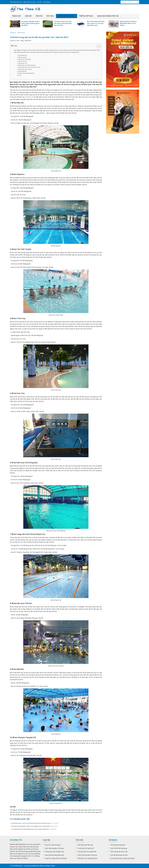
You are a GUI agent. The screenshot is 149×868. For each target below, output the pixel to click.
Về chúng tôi (47, 2)
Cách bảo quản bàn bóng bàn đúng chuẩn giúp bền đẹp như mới (63, 23)
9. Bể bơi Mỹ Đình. (22, 71)
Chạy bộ (28, 16)
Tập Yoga (50, 16)
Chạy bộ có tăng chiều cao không (56, 858)
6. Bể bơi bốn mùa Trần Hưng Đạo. (26, 65)
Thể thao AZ (29, 97)
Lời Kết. (19, 75)
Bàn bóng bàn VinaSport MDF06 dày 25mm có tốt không (128, 23)
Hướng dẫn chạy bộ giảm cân (54, 852)
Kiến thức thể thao (67, 16)
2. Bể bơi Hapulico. (22, 57)
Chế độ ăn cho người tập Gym (87, 858)
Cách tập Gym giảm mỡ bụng (87, 855)
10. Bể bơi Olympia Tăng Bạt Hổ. (26, 73)
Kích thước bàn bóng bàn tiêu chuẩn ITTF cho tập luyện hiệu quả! (96, 23)
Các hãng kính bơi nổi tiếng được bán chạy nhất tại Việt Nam (34, 829)
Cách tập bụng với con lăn (119, 852)
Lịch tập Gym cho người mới (87, 852)
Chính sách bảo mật (16, 2)
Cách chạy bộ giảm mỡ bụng (54, 848)
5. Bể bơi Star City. (22, 63)
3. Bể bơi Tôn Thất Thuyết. (24, 59)
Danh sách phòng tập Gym (108, 16)
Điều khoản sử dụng (29, 2)
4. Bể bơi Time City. (22, 61)
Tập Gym (39, 16)
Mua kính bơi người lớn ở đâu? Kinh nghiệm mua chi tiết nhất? (34, 826)
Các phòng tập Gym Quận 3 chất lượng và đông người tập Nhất (31, 23)
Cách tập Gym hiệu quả (85, 845)
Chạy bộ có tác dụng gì (52, 845)
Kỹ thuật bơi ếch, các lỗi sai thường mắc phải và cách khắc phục (35, 823)
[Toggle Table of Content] (97, 46)
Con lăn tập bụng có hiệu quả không (122, 858)
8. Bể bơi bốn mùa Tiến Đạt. (24, 69)
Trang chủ (16, 16)
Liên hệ (39, 2)
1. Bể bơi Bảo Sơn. (22, 55)
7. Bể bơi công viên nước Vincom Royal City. (29, 67)
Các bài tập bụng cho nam (119, 855)
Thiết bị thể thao (86, 16)
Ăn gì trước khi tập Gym (85, 848)
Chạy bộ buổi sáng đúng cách (54, 855)
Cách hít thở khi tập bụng (119, 848)
